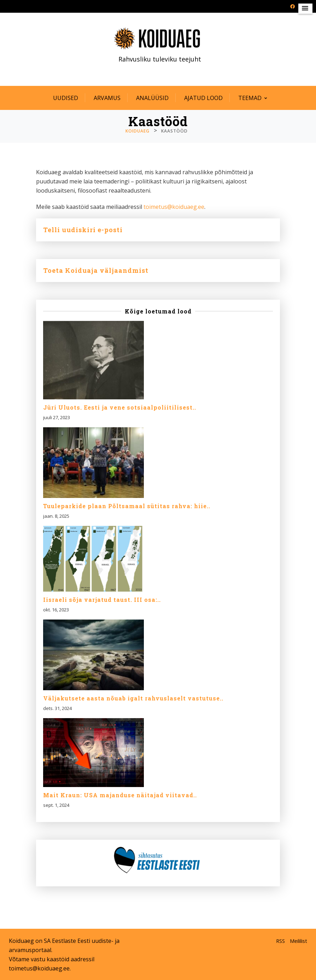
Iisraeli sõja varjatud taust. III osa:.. (102, 600)
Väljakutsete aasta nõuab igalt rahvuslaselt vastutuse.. (133, 698)
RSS (280, 941)
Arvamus (107, 98)
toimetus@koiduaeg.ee (174, 207)
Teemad (250, 98)
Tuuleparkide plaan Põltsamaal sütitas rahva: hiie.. (127, 506)
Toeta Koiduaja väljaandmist (96, 270)
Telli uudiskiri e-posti (83, 230)
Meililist (299, 941)
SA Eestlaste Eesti (67, 941)
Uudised (66, 98)
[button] (305, 9)
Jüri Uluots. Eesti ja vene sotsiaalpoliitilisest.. (120, 407)
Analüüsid (152, 98)
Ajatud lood (203, 98)
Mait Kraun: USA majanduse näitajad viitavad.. (120, 795)
